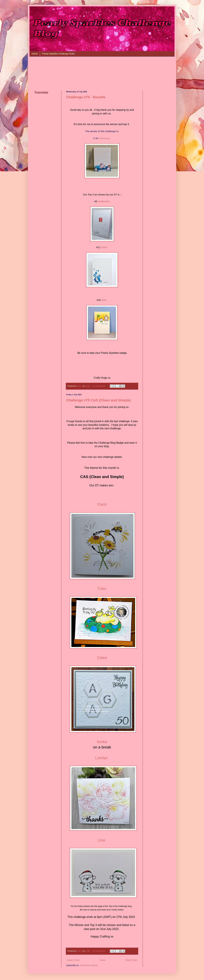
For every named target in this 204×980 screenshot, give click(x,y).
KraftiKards (104, 201)
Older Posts (131, 960)
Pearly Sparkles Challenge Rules (59, 54)
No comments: (99, 386)
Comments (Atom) (89, 965)
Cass (102, 588)
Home (35, 54)
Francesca (104, 138)
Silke (104, 300)
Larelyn (101, 758)
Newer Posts (73, 960)
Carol (102, 504)
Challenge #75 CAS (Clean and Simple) (98, 400)
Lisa (102, 840)
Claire (102, 658)
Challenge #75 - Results (86, 97)
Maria (104, 247)
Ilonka (102, 742)
